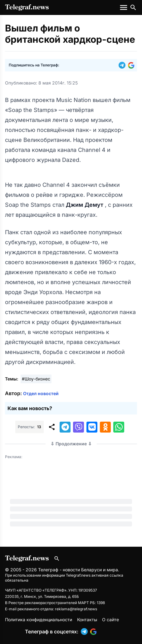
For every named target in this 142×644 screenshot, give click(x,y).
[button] (123, 65)
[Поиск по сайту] (133, 7)
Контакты (87, 620)
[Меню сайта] (124, 7)
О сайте (110, 620)
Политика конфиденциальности (39, 620)
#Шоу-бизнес (36, 379)
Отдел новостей (41, 393)
